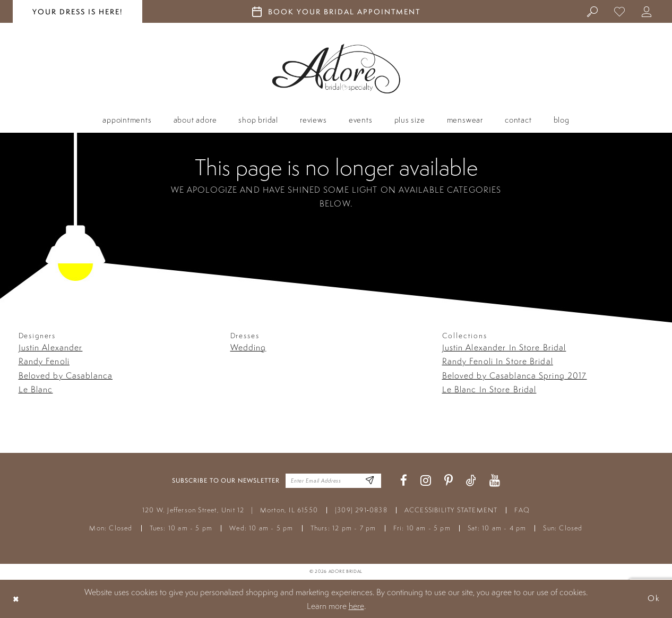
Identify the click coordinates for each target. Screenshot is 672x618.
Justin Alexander (51, 347)
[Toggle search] (593, 11)
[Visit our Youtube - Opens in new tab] (495, 481)
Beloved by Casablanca (66, 375)
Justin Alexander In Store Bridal (504, 347)
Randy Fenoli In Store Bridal (498, 361)
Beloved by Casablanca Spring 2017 (515, 375)
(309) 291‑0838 (361, 510)
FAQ (522, 510)
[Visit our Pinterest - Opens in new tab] (449, 481)
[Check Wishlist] (620, 11)
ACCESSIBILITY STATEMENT (451, 510)
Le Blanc (36, 389)
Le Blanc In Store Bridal (489, 389)
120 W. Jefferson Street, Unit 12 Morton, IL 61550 (230, 510)
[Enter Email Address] (369, 481)
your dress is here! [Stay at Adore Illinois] (77, 12)
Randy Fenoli (44, 361)
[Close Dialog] (16, 599)
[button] (647, 11)
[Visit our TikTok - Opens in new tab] (471, 481)
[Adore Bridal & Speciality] (336, 69)
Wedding (248, 347)
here (356, 606)
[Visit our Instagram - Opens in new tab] (426, 481)
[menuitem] (593, 11)
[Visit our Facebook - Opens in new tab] (404, 481)
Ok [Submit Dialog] (653, 599)
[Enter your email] (333, 480)
